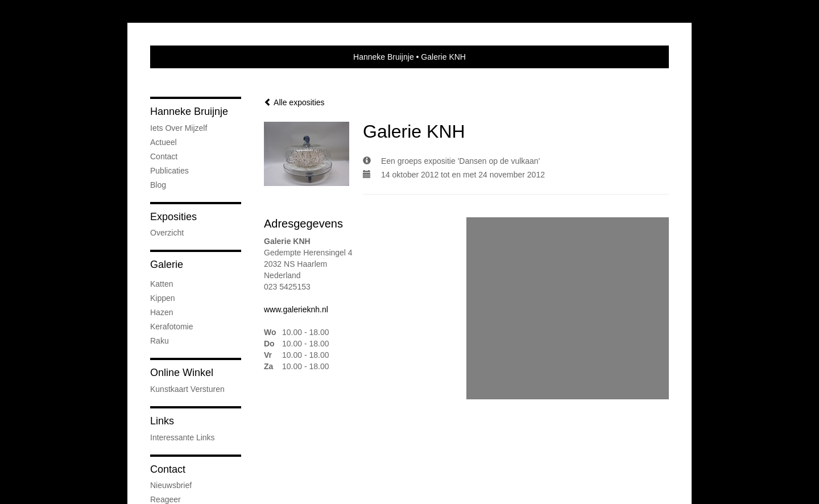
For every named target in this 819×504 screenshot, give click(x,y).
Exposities (173, 217)
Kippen (163, 298)
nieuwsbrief (171, 485)
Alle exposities (294, 102)
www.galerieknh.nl (296, 309)
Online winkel (182, 373)
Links (162, 421)
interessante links (183, 437)
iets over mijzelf (179, 128)
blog (158, 185)
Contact (164, 156)
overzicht (167, 233)
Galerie (167, 265)
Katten (162, 284)
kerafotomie (171, 327)
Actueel (164, 142)
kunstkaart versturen (187, 389)
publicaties (169, 171)
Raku (160, 341)
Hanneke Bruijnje (384, 57)
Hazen (162, 312)
